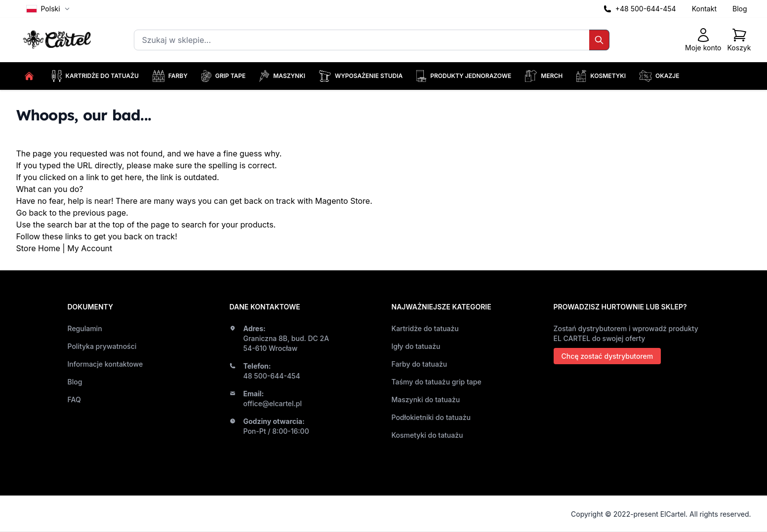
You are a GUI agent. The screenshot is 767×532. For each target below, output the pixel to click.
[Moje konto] (703, 40)
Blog (740, 9)
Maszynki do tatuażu (426, 399)
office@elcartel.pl (273, 403)
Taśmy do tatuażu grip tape (437, 382)
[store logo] (58, 40)
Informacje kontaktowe (105, 364)
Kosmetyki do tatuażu (427, 435)
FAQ (74, 399)
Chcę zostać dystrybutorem (607, 356)
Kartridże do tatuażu (425, 328)
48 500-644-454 (272, 376)
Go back (32, 213)
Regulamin (85, 328)
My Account (90, 248)
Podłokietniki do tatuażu (431, 417)
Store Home (38, 248)
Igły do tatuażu (416, 346)
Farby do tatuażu (420, 364)
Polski (48, 9)
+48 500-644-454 (646, 9)
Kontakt (704, 9)
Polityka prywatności (102, 346)
